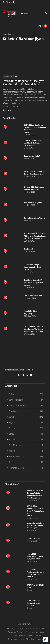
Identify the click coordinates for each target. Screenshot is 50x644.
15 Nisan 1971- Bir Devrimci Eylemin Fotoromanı (33, 603)
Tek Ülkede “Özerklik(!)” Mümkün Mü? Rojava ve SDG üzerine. (35, 283)
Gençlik (14, 636)
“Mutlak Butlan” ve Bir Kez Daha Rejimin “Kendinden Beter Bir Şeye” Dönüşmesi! (34, 329)
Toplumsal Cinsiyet (15, 632)
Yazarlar (41, 639)
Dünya (6, 76)
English (38, 636)
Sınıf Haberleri (39, 629)
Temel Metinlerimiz (16, 639)
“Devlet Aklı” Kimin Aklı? (33, 296)
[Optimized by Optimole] (45, 639)
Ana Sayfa (11, 629)
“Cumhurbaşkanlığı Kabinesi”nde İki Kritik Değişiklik (33, 267)
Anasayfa (6, 34)
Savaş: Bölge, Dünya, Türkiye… (35, 218)
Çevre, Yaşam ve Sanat (35, 632)
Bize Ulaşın (31, 639)
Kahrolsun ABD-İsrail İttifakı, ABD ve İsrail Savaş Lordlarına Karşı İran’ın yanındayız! (35, 236)
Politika (14, 76)
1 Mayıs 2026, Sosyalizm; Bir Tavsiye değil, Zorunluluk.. (35, 556)
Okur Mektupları (26, 636)
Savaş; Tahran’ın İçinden (33, 203)
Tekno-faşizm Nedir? (32, 156)
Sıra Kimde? (28, 249)
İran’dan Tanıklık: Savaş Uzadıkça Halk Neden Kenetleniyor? (33, 143)
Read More (7, 110)
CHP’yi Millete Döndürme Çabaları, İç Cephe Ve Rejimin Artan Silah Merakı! (36, 511)
